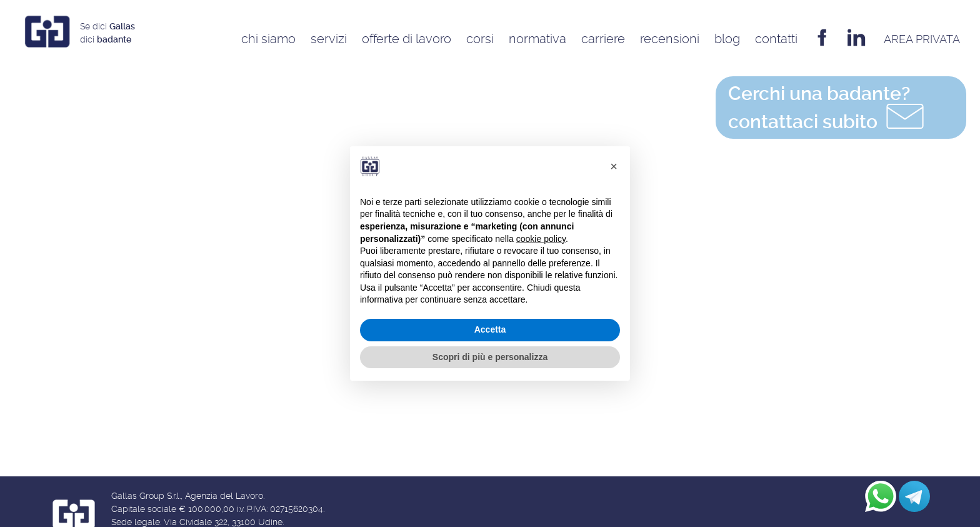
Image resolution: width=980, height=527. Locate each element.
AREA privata (922, 39)
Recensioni (670, 39)
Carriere (603, 39)
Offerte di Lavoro (407, 39)
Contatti (776, 39)
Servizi (329, 39)
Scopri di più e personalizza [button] (490, 357)
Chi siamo (268, 39)
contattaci (828, 111)
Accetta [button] (490, 329)
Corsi (480, 39)
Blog (727, 39)
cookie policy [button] (541, 239)
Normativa (537, 39)
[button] (614, 166)
